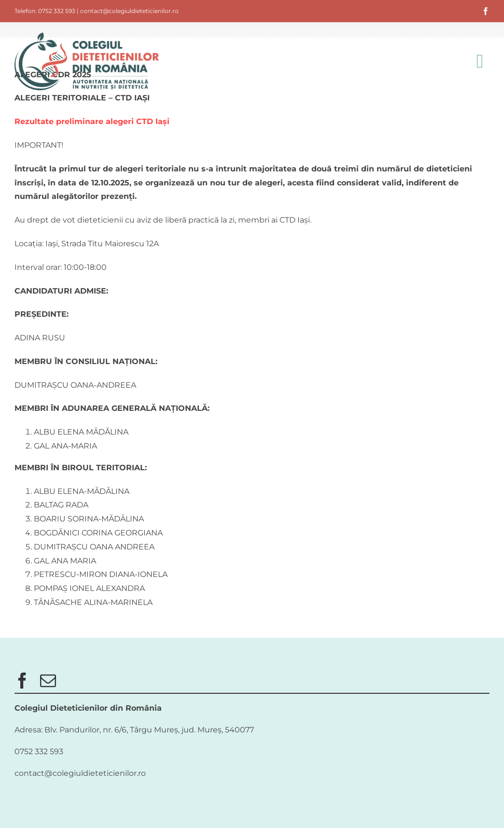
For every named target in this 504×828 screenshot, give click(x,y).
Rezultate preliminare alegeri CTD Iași (92, 121)
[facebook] (486, 11)
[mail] (48, 681)
